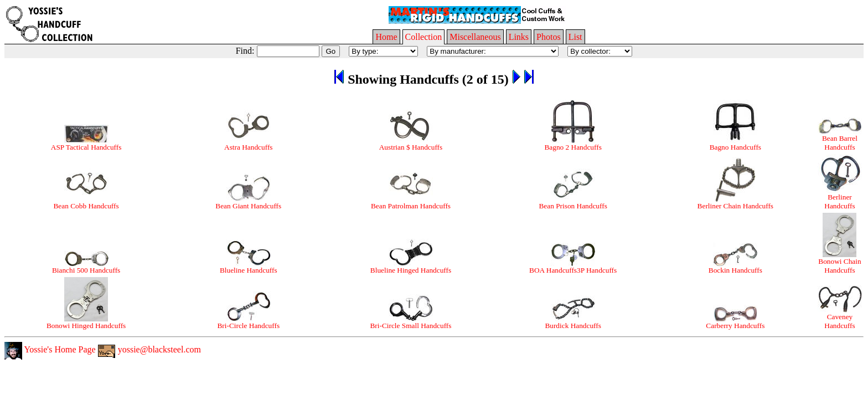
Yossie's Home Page (50, 349)
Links (519, 37)
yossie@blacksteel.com (149, 349)
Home (386, 37)
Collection (424, 37)
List (575, 37)
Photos (549, 37)
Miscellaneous (475, 37)
